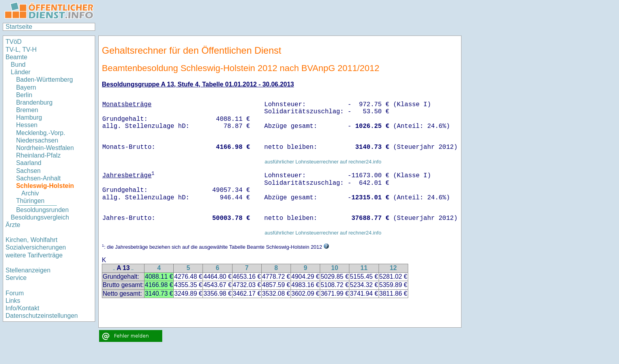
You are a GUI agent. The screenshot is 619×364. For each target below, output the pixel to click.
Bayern (26, 87)
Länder (21, 72)
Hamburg (29, 117)
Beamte (16, 57)
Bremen (27, 110)
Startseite (19, 27)
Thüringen (30, 201)
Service (16, 278)
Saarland (29, 163)
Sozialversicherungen (36, 247)
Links (13, 301)
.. (114, 269)
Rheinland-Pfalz (38, 155)
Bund (18, 65)
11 (364, 268)
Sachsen (28, 171)
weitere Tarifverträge (34, 255)
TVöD (14, 42)
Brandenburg (35, 102)
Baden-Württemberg (45, 80)
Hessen (27, 125)
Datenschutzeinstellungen (42, 316)
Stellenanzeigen (28, 270)
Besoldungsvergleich (40, 217)
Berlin (24, 95)
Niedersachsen (37, 140)
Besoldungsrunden (42, 210)
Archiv (30, 193)
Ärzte (13, 225)
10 (335, 268)
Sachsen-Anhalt (38, 178)
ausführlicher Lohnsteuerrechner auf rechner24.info (323, 162)
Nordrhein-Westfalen (45, 148)
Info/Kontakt (22, 308)
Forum (15, 293)
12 (393, 268)
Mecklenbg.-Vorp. (41, 133)
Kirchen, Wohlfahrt (31, 240)
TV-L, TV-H (21, 50)
